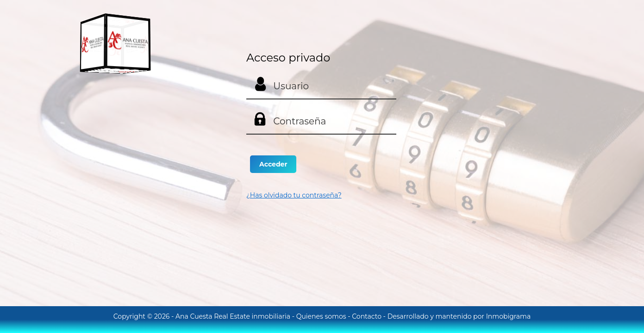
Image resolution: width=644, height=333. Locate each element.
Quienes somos (322, 316)
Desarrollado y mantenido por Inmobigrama (459, 316)
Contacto (367, 316)
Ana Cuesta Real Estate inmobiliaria (234, 316)
